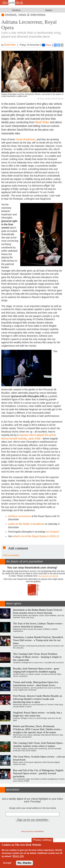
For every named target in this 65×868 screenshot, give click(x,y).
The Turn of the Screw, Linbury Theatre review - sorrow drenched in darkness (38, 625)
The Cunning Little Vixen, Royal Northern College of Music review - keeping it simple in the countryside (37, 657)
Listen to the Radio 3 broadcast (26, 524)
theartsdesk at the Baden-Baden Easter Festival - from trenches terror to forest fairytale (38, 611)
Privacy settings (42, 840)
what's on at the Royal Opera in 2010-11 (36, 536)
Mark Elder (42, 122)
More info (18, 856)
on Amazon (53, 532)
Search (49, 10)
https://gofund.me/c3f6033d (48, 576)
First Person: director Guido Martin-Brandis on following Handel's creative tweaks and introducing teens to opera (37, 699)
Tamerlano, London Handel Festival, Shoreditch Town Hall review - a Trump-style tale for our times (38, 640)
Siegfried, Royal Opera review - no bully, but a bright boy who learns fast (37, 714)
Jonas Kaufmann (26, 139)
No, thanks (24, 863)
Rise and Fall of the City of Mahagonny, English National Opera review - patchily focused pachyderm (38, 773)
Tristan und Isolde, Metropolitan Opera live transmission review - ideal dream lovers (36, 684)
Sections (16, 10)
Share (47, 45)
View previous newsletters (32, 831)
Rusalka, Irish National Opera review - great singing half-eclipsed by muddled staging (36, 670)
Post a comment (11, 555)
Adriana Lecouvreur (19, 516)
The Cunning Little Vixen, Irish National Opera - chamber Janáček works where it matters (38, 744)
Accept (7, 863)
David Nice (10, 45)
